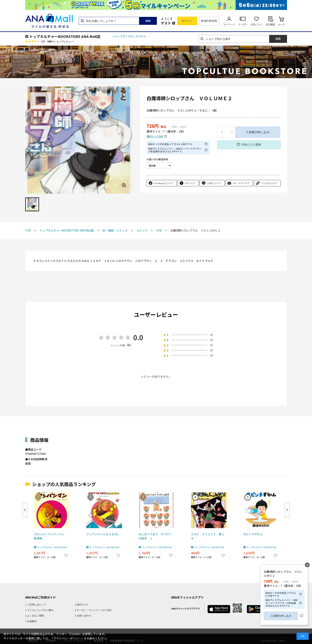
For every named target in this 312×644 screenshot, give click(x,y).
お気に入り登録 (251, 144)
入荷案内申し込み (258, 132)
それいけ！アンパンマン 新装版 (51, 536)
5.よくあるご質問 (35, 616)
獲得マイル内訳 (155, 136)
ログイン (187, 21)
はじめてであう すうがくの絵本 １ (155, 536)
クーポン (243, 24)
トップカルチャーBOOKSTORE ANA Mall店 (65, 36)
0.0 (138, 337)
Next (287, 510)
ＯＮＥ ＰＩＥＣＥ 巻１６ (208, 536)
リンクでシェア (269, 183)
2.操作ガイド (82, 604)
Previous (25, 510)
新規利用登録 (209, 21)
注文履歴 (270, 24)
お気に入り (256, 24)
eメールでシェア (241, 183)
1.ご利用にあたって (36, 604)
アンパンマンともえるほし (103, 534)
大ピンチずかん (253, 534)
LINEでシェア (214, 183)
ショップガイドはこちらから (129, 36)
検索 (148, 21)
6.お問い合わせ (83, 616)
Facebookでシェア (164, 183)
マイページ (229, 24)
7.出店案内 (31, 621)
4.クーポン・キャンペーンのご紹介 (94, 610)
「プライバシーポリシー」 (67, 638)
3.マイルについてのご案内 (39, 610)
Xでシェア (190, 183)
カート (281, 24)
